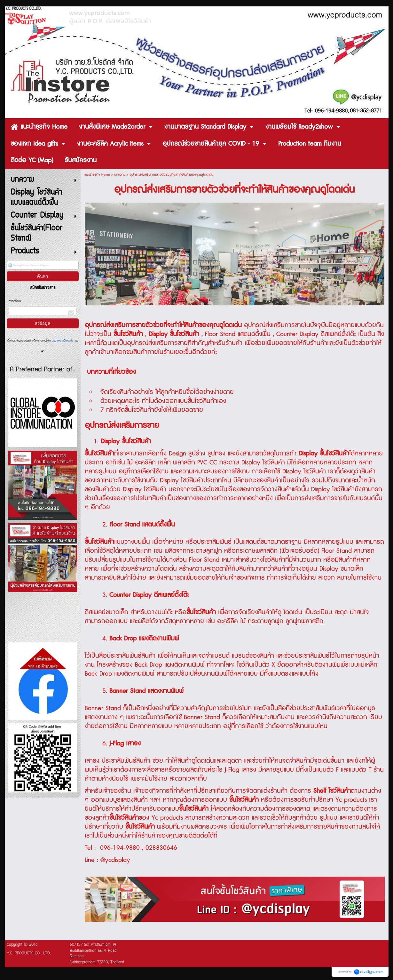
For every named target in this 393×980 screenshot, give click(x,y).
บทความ (120, 175)
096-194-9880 (120, 848)
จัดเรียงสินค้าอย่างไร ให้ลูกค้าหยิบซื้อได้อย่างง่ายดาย (167, 392)
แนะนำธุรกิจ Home (97, 175)
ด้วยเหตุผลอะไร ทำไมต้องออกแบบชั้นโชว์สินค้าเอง (163, 401)
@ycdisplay (115, 860)
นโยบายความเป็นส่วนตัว (63, 341)
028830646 (161, 848)
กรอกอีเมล (15, 301)
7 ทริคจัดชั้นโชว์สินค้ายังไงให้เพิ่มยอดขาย (152, 410)
